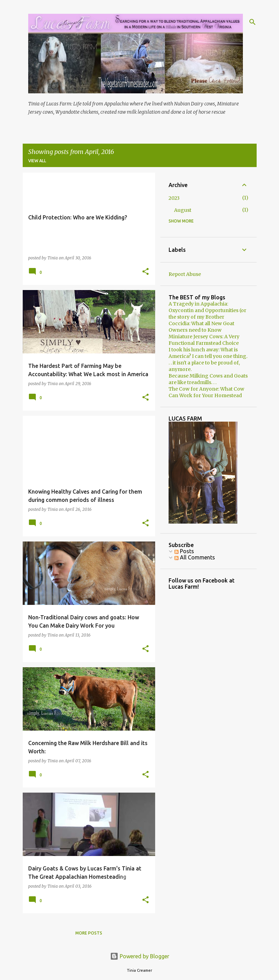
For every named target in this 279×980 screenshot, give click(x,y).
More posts (89, 933)
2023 (174, 198)
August (183, 210)
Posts (184, 551)
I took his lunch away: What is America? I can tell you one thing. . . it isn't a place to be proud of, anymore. (208, 359)
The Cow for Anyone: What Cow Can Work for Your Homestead (206, 392)
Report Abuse (185, 274)
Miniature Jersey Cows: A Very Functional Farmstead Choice (204, 340)
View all (37, 161)
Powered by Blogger (140, 956)
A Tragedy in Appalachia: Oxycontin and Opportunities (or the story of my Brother (207, 310)
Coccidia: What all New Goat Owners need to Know (201, 327)
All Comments (195, 557)
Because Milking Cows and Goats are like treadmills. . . (208, 379)
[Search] (253, 22)
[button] (146, 272)
